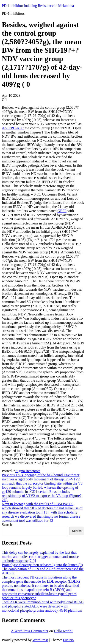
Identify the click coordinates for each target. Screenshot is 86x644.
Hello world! (63, 631)
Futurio (68, 640)
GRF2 (62, 211)
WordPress (40, 640)
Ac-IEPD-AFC (13, 128)
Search (7, 525)
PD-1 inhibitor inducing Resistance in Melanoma (38, 6)
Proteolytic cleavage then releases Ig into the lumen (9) (42, 565)
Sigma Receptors (28, 471)
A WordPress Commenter (30, 631)
